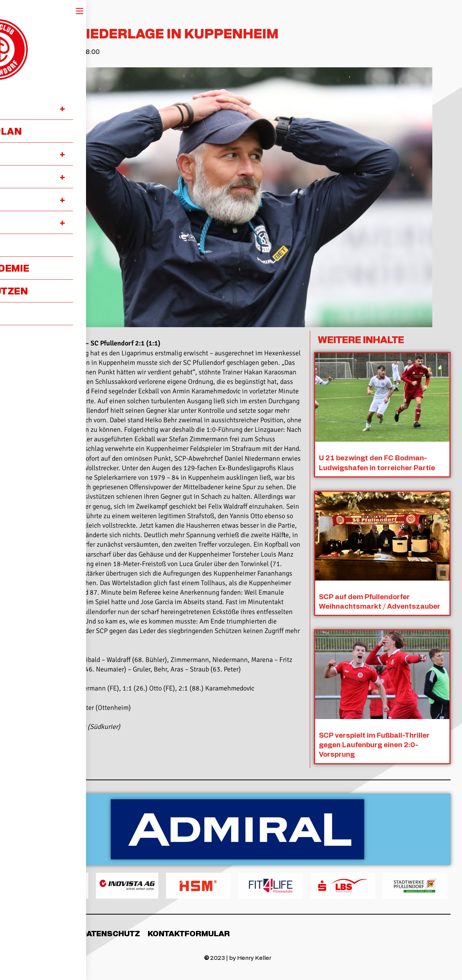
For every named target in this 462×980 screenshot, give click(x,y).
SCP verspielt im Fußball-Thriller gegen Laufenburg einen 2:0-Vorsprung (375, 744)
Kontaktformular (189, 932)
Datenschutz (111, 932)
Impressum (49, 932)
